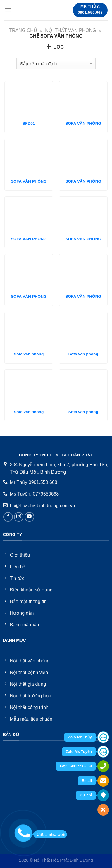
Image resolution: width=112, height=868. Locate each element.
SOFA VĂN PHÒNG (83, 123)
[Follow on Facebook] (8, 517)
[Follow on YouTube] (29, 517)
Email (87, 781)
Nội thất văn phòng (70, 30)
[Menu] (8, 10)
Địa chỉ (86, 795)
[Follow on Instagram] (19, 517)
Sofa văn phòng (29, 354)
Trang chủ (23, 30)
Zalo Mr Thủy (80, 737)
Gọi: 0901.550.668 (76, 766)
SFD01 (29, 123)
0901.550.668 (50, 834)
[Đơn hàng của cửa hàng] (56, 64)
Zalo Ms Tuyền (79, 752)
